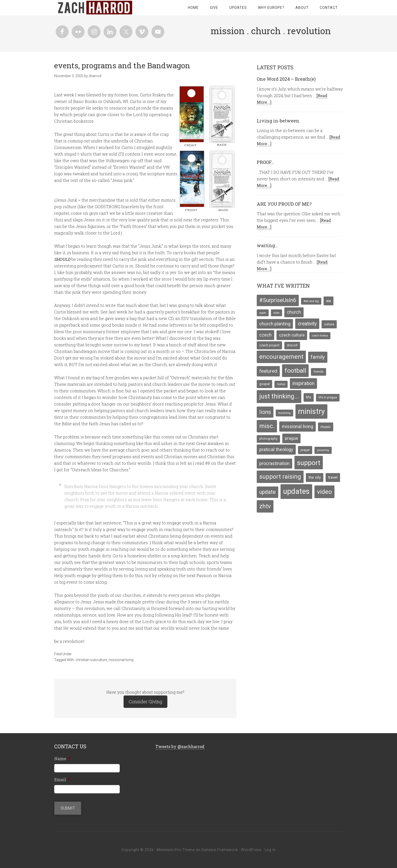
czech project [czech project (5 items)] (269, 345)
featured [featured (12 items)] (268, 371)
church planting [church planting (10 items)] (275, 324)
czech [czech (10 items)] (265, 335)
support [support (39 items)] (309, 463)
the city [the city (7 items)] (315, 477)
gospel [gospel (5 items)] (264, 384)
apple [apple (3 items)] (263, 313)
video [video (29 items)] (324, 492)
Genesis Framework (220, 850)
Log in (270, 850)
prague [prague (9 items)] (291, 438)
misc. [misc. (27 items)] (267, 426)
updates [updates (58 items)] (296, 491)
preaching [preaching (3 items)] (323, 450)
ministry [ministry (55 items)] (311, 411)
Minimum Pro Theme (176, 850)
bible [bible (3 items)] (276, 313)
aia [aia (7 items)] (329, 301)
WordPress (251, 850)
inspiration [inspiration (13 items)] (303, 383)
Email (62, 780)
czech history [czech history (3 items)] (320, 336)
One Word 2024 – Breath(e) (286, 79)
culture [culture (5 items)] (329, 324)
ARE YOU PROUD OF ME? (284, 204)
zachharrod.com (95, 8)
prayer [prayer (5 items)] (305, 450)
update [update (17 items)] (267, 492)
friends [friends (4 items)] (319, 372)
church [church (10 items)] (294, 312)
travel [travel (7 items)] (333, 477)
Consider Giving (145, 702)
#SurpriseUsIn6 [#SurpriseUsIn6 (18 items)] (278, 300)
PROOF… (265, 162)
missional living (121, 660)
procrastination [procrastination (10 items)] (274, 463)
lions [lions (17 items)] (265, 412)
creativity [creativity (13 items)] (307, 324)
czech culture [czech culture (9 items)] (292, 335)
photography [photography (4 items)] (268, 439)
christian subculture (91, 660)
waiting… (267, 245)
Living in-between (278, 121)
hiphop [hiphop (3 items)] (281, 384)
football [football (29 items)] (295, 371)
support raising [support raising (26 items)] (280, 477)
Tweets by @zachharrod (180, 746)
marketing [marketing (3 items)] (284, 413)
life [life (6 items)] (309, 397)
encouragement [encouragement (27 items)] (281, 357)
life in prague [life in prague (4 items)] (328, 397)
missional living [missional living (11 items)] (297, 426)
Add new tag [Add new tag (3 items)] (311, 301)
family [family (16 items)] (318, 357)
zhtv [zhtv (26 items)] (265, 506)
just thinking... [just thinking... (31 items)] (279, 396)
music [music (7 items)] (326, 427)
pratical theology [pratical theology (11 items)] (276, 449)
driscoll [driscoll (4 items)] (292, 345)
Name (62, 759)
